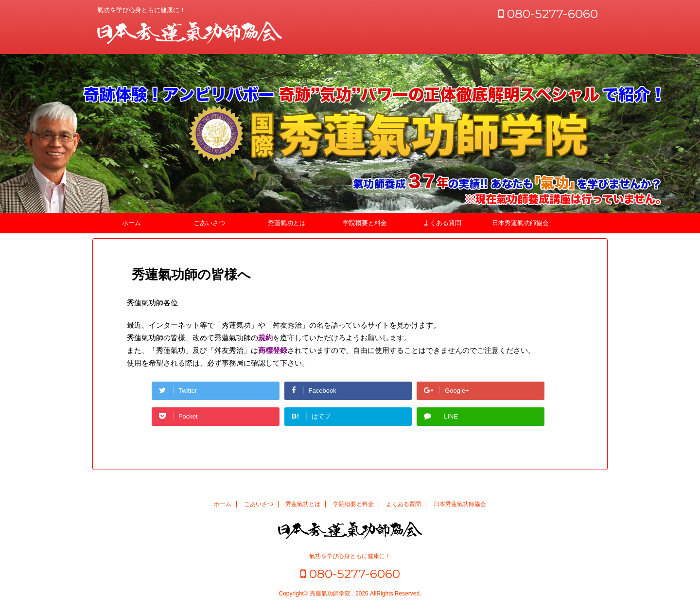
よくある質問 (442, 223)
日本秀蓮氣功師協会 (520, 223)
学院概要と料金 (365, 223)
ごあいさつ (209, 223)
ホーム (131, 223)
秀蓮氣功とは (287, 223)
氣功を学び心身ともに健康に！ (350, 556)
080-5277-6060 (548, 14)
